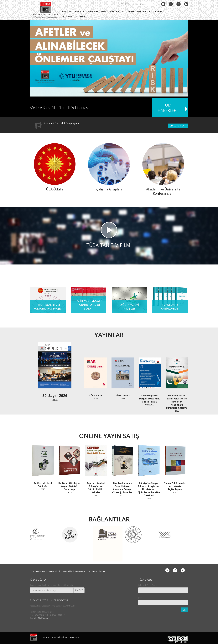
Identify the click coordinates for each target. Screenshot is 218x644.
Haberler (80, 11)
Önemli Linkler (67, 571)
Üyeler (103, 11)
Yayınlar (158, 11)
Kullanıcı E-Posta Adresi (148, 585)
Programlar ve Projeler (138, 11)
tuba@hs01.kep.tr (41, 618)
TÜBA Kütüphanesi (37, 571)
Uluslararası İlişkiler (73, 17)
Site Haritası (80, 571)
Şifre (140, 598)
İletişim (102, 571)
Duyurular (93, 11)
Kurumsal (67, 11)
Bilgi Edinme (92, 571)
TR (122, 4)
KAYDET (79, 590)
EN (129, 4)
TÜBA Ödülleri (117, 11)
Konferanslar (53, 571)
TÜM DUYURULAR (178, 126)
